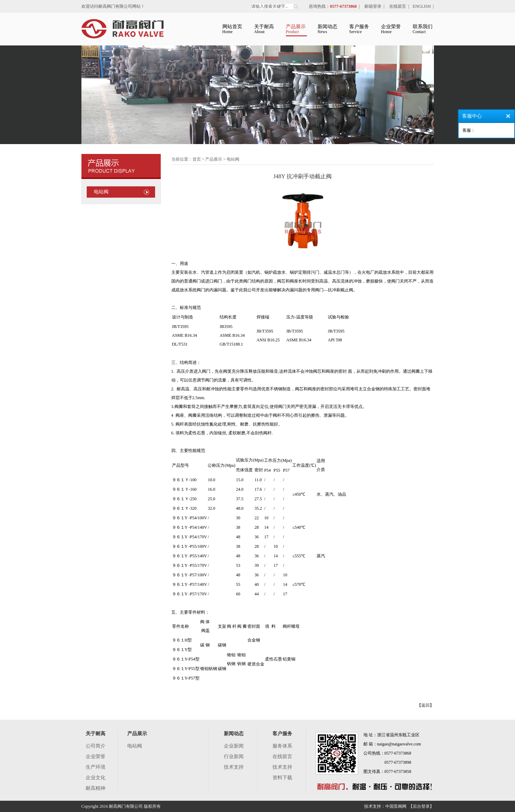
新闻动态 (234, 734)
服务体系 (282, 746)
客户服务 (282, 734)
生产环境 (96, 767)
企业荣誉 (96, 757)
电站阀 (101, 192)
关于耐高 (96, 734)
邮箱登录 (373, 6)
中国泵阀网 (396, 806)
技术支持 (234, 767)
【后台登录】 (421, 806)
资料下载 (282, 778)
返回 (425, 705)
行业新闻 (234, 757)
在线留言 (398, 6)
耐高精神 (96, 788)
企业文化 (96, 778)
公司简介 (96, 746)
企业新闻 (234, 746)
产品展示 (137, 734)
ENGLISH (422, 6)
